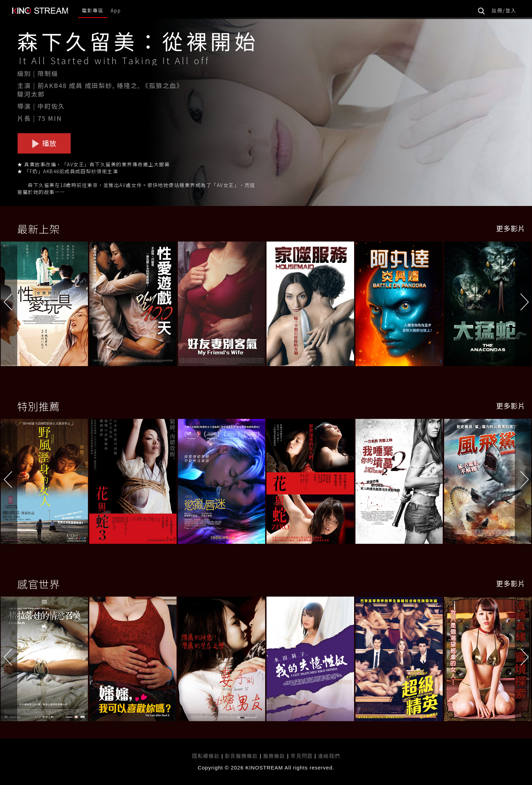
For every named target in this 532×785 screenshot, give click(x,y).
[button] (523, 305)
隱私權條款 (206, 756)
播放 (44, 143)
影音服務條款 (241, 756)
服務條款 (275, 756)
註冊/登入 (504, 10)
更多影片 (511, 228)
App (116, 10)
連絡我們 (329, 756)
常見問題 (302, 756)
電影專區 (93, 10)
